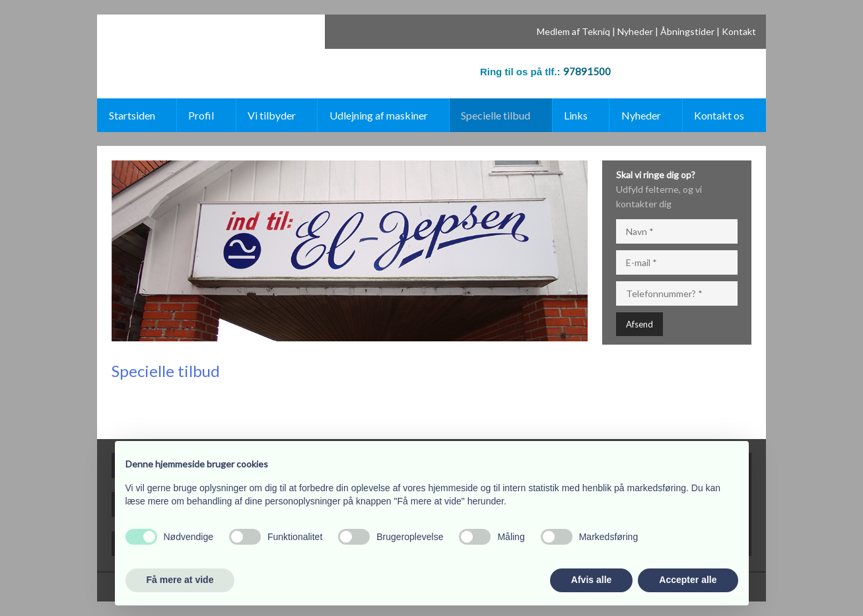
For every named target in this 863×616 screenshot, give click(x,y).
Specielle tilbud (496, 115)
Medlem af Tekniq (573, 31)
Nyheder (635, 31)
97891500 (587, 71)
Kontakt (739, 31)
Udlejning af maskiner (379, 115)
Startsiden (132, 115)
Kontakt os (719, 115)
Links (576, 115)
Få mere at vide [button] (180, 580)
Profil (201, 115)
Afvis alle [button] (591, 580)
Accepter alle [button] (688, 580)
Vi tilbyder (272, 115)
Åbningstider (687, 31)
